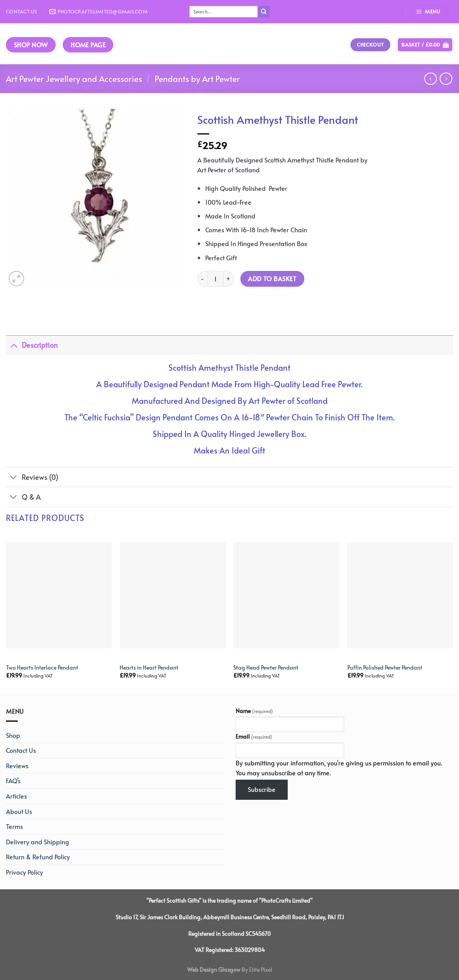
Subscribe (262, 789)
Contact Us (22, 11)
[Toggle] (14, 345)
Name (254, 711)
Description (32, 345)
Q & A (23, 497)
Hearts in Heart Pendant (149, 667)
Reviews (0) (32, 478)
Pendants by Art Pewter (197, 79)
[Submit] (264, 12)
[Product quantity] (215, 279)
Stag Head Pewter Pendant (266, 667)
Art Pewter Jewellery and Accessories (74, 79)
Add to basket (272, 279)
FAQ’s (13, 780)
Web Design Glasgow (214, 969)
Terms (14, 826)
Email (254, 736)
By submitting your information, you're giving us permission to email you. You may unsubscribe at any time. (339, 768)
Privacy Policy (24, 872)
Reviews (17, 765)
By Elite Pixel (256, 969)
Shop (13, 735)
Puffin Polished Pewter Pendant (385, 667)
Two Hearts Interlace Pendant (42, 667)
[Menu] (429, 12)
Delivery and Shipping (37, 842)
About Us (19, 811)
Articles (16, 796)
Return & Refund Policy (38, 857)
